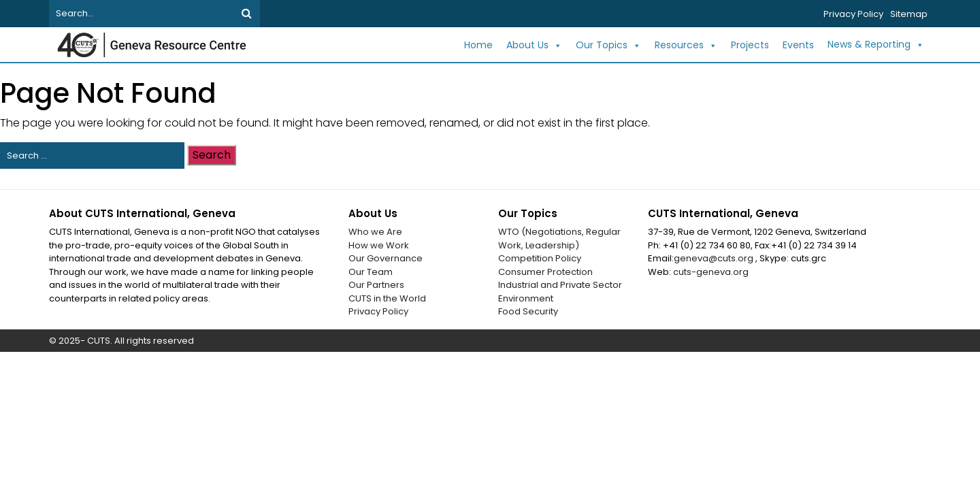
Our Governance (386, 258)
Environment (526, 298)
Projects (750, 45)
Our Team (371, 272)
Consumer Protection (545, 272)
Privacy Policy (853, 14)
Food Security (528, 311)
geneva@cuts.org (715, 258)
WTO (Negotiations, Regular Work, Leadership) (559, 239)
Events (798, 45)
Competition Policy (540, 258)
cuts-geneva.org (711, 272)
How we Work (379, 245)
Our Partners (376, 285)
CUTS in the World (387, 298)
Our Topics (608, 45)
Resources (686, 45)
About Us (534, 45)
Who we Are (375, 232)
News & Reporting (876, 45)
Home (478, 45)
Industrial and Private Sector (560, 285)
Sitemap (909, 14)
